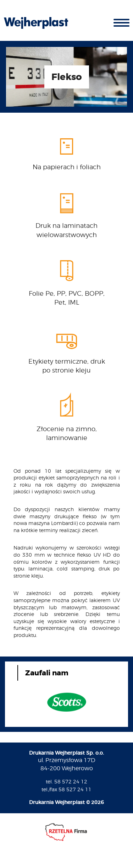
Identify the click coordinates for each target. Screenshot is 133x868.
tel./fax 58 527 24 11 (66, 789)
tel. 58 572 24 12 (66, 781)
